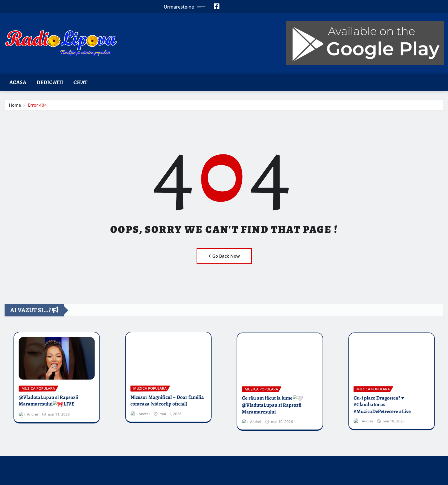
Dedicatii (50, 82)
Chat (80, 82)
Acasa (18, 82)
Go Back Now (224, 256)
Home (15, 105)
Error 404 (37, 105)
